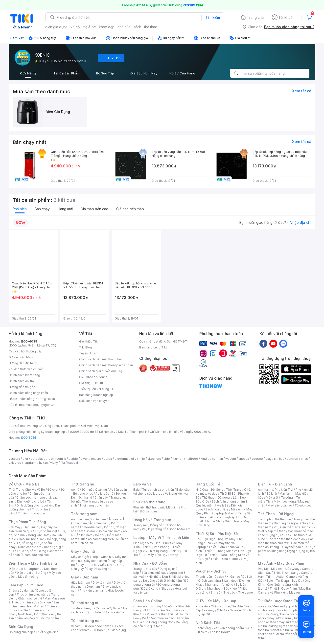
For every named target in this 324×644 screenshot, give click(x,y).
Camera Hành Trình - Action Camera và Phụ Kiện (285, 577)
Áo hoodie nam (91, 527)
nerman (217, 459)
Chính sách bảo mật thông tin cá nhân (106, 365)
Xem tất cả (302, 91)
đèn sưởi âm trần (278, 634)
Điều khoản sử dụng (93, 377)
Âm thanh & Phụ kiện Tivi (276, 490)
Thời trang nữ (83, 484)
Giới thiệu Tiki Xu (91, 383)
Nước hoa (25, 614)
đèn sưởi (279, 606)
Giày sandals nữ (95, 561)
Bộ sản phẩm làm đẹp (35, 616)
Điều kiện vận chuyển (94, 401)
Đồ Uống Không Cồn (159, 622)
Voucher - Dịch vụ (211, 571)
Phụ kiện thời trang (149, 502)
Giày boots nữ (87, 565)
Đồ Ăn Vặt (149, 618)
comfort (292, 459)
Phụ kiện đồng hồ (154, 529)
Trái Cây (15, 527)
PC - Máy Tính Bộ (153, 555)
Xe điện (238, 606)
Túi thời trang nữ (85, 603)
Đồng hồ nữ (158, 525)
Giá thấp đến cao (94, 209)
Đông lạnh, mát (39, 535)
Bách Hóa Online (148, 601)
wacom (231, 459)
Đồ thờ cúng (150, 588)
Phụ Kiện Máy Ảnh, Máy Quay (279, 569)
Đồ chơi (53, 490)
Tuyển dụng (88, 353)
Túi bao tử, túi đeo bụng (109, 630)
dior (25, 459)
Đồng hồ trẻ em (180, 529)
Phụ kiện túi (116, 612)
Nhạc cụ (167, 588)
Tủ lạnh (272, 494)
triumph (178, 459)
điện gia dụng (56, 27)
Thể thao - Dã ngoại (216, 497)
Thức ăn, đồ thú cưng (31, 551)
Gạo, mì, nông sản (32, 539)
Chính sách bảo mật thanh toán (101, 359)
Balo (137, 490)
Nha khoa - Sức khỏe (222, 588)
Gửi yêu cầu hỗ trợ (21, 357)
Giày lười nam (81, 583)
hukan (43, 463)
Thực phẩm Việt (46, 531)
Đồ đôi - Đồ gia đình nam (103, 531)
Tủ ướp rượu (303, 505)
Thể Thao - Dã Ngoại (276, 514)
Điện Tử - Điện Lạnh (275, 484)
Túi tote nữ (97, 612)
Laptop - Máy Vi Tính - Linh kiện (161, 538)
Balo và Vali (143, 484)
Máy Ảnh (295, 592)
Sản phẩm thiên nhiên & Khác (34, 604)
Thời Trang (234, 490)
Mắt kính (172, 507)
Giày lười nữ (108, 565)
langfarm (30, 463)
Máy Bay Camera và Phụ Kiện (285, 590)
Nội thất (154, 577)
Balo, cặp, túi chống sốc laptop (162, 492)
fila (63, 463)
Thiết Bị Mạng (158, 551)
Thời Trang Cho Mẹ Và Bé (27, 490)
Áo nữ (75, 490)
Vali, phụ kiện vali (177, 494)
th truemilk (58, 459)
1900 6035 (28, 438)
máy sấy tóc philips (289, 610)
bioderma (122, 459)
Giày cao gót (80, 557)
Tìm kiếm (213, 17)
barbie (73, 459)
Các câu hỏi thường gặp (25, 351)
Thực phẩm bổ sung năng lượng (287, 549)
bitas (304, 459)
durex (108, 459)
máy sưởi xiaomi (290, 622)
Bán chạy (42, 209)
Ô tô (220, 610)
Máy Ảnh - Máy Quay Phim (281, 563)
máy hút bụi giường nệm (284, 624)
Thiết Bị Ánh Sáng (286, 573)
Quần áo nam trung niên (97, 539)
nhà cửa (124, 27)
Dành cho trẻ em (30, 547)
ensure (96, 459)
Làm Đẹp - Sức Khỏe (26, 585)
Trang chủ (255, 17)
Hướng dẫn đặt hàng (23, 363)
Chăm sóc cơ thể (30, 598)
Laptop (173, 555)
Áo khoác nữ (104, 494)
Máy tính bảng (28, 577)
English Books (220, 632)
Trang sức (140, 525)
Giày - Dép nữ (83, 551)
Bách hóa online (217, 509)
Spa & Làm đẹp (226, 581)
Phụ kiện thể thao (286, 527)
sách (137, 27)
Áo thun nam (80, 519)
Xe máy (209, 610)
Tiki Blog (86, 347)
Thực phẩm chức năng (33, 594)
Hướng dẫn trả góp (22, 387)
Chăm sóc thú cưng (147, 606)
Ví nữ (116, 608)
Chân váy (101, 497)
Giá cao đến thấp (130, 209)
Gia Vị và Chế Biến (154, 614)
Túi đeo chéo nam (96, 626)
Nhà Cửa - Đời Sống (150, 563)
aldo (167, 459)
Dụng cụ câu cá (278, 535)
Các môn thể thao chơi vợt (286, 541)
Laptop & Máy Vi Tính (229, 513)
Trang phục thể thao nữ (274, 519)
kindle (205, 459)
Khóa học (233, 577)
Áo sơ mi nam (99, 523)
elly (134, 459)
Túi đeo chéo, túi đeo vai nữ (91, 608)
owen (84, 459)
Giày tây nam (102, 583)
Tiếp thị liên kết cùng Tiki (97, 389)
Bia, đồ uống (24, 543)
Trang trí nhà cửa (145, 569)
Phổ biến (20, 209)
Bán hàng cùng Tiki (153, 347)
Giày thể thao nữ (294, 547)
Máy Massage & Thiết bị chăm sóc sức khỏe (37, 600)
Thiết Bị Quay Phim (283, 588)
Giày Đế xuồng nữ (99, 569)
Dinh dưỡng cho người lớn (35, 505)
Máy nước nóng (285, 501)
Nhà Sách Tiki (208, 623)
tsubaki (73, 463)
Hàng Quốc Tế (208, 484)
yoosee (257, 459)
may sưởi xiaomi (280, 618)
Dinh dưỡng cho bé (31, 501)
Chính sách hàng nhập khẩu (28, 393)
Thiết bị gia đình (47, 632)
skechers (154, 459)
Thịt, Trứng (31, 527)
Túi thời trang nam (87, 621)
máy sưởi (264, 606)
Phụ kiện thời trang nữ (149, 507)
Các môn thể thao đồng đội (286, 539)
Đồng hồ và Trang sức (152, 520)
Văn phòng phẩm (232, 628)
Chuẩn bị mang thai (31, 513)
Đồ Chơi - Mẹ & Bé (24, 484)
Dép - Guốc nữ (102, 557)
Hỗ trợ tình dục (44, 614)
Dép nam (93, 586)
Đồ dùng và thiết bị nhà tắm (162, 581)
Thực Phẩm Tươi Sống (27, 522)
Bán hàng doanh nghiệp (96, 395)
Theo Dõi (111, 58)
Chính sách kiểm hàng (24, 375)
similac (279, 459)
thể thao (151, 27)
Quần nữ (101, 490)
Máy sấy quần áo (280, 505)
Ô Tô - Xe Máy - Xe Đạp (216, 601)
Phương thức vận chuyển (26, 369)
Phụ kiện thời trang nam (160, 509)
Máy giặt (272, 497)
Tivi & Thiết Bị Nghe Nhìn (221, 519)
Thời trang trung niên (94, 505)
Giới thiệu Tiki (89, 341)
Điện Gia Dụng (21, 627)
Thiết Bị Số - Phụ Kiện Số (217, 534)
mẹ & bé (89, 27)
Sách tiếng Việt (206, 628)
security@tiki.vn (44, 405)
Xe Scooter (234, 610)
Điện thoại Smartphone (25, 569)
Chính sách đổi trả (21, 381)
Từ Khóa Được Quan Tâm (279, 601)
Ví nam (76, 626)
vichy (54, 463)
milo (142, 459)
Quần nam (99, 519)
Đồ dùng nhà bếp (21, 632)
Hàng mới (65, 209)
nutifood (192, 459)
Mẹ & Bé (223, 505)
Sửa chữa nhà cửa (154, 573)
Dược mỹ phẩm (48, 618)
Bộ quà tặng (154, 626)
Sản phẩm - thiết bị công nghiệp (224, 515)
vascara (14, 459)
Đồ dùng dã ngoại (287, 523)
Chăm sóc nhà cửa (35, 555)
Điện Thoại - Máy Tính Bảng (33, 563)
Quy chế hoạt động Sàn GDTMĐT (163, 341)
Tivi (269, 501)
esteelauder (40, 459)
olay (268, 459)
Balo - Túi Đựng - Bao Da (284, 581)
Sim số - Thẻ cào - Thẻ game (232, 592)
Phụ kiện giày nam (93, 590)
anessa (244, 459)
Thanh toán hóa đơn (210, 577)
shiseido (15, 463)
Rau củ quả (24, 531)
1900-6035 (29, 341)
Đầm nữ (87, 490)
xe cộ (75, 27)
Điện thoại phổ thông (31, 573)
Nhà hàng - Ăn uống (219, 585)
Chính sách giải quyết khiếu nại (101, 371)
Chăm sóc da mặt (21, 590)
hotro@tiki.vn (45, 399)
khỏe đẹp (107, 27)
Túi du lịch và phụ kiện (158, 490)
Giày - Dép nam (84, 577)
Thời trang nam (84, 514)
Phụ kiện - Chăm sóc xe (213, 606)
